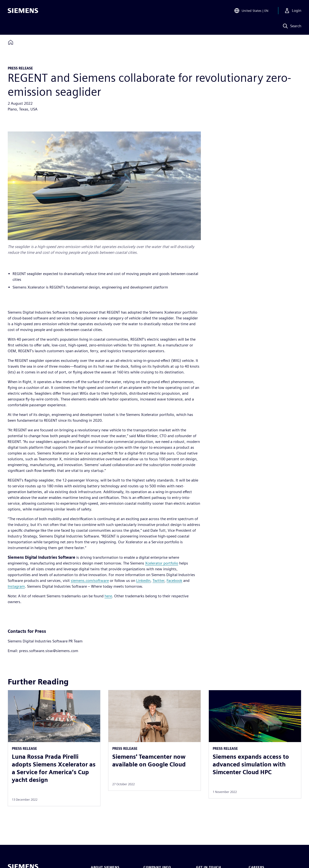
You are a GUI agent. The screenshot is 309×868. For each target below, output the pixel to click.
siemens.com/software (90, 581)
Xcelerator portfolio (162, 563)
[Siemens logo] (23, 11)
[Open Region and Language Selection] (251, 11)
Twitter (158, 581)
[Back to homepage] (11, 42)
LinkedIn (143, 581)
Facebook (174, 581)
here (108, 596)
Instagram (16, 586)
